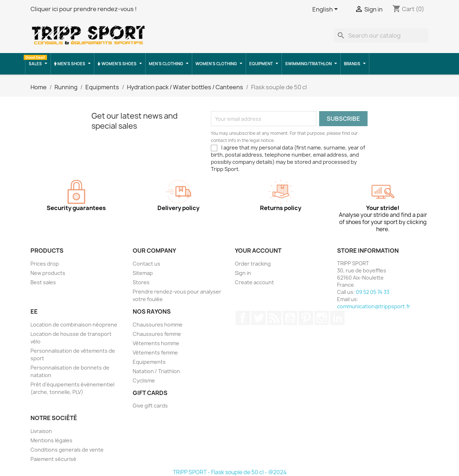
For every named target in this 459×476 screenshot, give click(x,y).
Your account (258, 251)
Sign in (243, 273)
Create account (254, 282)
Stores (141, 282)
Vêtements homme (156, 343)
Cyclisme (144, 380)
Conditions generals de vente (67, 450)
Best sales (43, 282)
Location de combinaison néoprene (74, 325)
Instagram (322, 318)
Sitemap (143, 273)
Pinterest (306, 318)
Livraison (41, 431)
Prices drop (45, 264)
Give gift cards (150, 406)
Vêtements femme (155, 353)
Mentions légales (51, 440)
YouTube (290, 318)
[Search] (381, 35)
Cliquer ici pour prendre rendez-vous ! (84, 9)
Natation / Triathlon (156, 371)
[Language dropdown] (326, 10)
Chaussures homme (158, 325)
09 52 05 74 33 (373, 292)
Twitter (259, 318)
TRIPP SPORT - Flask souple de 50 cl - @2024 (230, 472)
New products (48, 273)
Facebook (243, 318)
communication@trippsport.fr (374, 306)
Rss (274, 318)
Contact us (146, 264)
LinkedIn (337, 318)
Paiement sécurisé (53, 459)
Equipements (149, 362)
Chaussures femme (157, 334)
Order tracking (253, 264)
